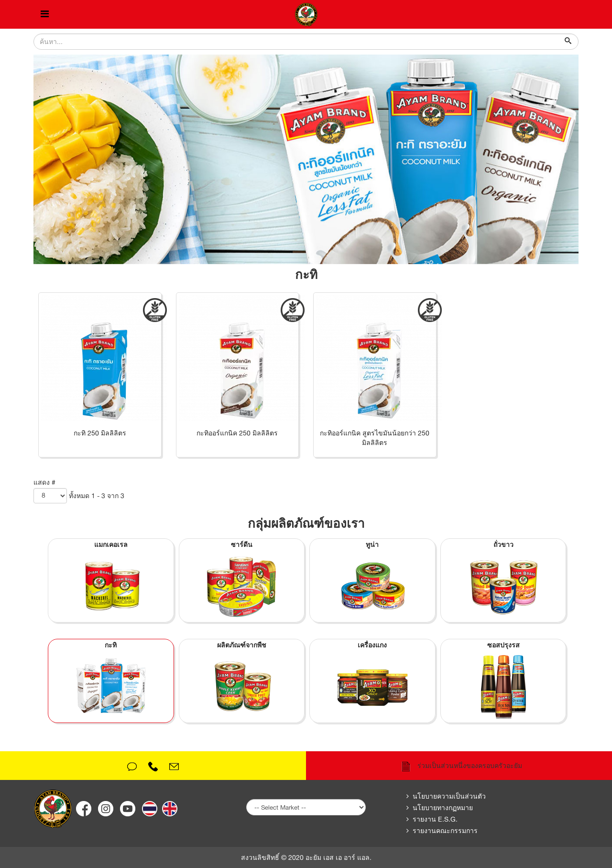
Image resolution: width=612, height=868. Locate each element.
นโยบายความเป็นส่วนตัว (449, 796)
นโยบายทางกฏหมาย (443, 808)
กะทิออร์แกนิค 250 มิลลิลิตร (237, 433)
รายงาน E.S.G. (435, 819)
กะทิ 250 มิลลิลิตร (100, 433)
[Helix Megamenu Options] (45, 14)
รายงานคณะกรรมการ (445, 831)
